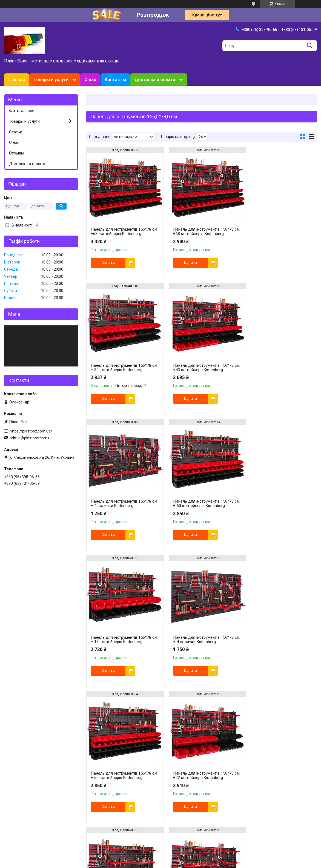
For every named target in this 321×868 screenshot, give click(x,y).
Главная (17, 80)
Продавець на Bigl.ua (161, 858)
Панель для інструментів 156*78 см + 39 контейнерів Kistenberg (278, 231)
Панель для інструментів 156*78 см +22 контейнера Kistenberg (121, 640)
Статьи (16, 132)
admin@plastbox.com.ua (31, 438)
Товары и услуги (51, 80)
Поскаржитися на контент (148, 863)
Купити (108, 263)
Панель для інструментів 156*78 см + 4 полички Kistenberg (199, 368)
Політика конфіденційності (192, 863)
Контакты (115, 80)
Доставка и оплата (155, 80)
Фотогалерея (22, 111)
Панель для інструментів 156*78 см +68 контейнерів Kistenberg (121, 231)
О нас (90, 80)
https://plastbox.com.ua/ (31, 431)
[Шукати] (309, 46)
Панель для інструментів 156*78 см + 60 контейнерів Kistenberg (278, 368)
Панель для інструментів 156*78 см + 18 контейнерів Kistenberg (121, 503)
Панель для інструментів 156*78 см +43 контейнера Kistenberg (121, 368)
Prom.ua (187, 853)
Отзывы (17, 153)
